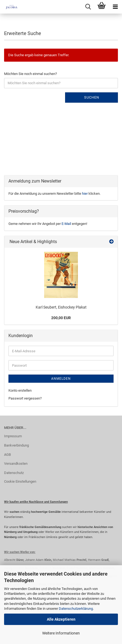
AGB (7, 455)
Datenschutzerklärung (76, 609)
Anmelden (61, 379)
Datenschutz (14, 473)
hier (85, 194)
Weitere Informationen (61, 633)
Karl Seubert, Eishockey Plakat (61, 307)
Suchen (92, 97)
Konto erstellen (20, 390)
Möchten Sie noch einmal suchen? (30, 74)
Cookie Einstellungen (20, 481)
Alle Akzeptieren (61, 619)
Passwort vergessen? (25, 398)
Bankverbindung (16, 445)
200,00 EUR (61, 318)
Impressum (13, 436)
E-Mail (66, 224)
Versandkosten (16, 464)
